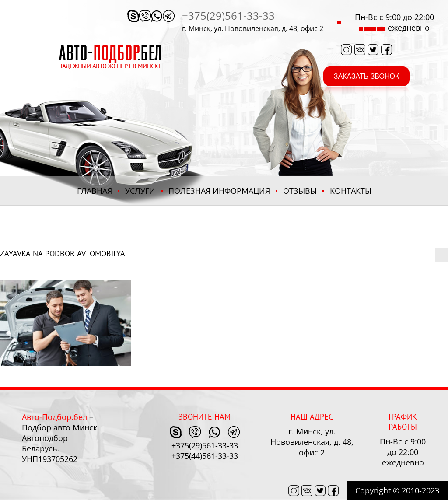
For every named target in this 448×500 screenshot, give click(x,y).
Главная (94, 191)
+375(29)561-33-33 (228, 16)
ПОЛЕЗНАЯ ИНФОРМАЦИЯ (219, 191)
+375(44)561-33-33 (205, 456)
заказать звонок (367, 76)
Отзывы (300, 191)
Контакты (351, 191)
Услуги (140, 191)
